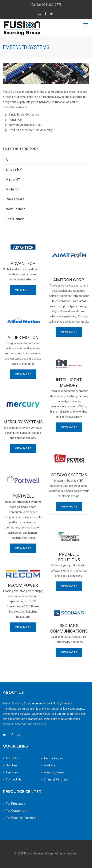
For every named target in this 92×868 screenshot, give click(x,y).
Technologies (53, 758)
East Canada (15, 219)
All (8, 159)
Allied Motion (23, 338)
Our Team (13, 765)
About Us (12, 758)
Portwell (23, 496)
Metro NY (13, 179)
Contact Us (14, 779)
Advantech (23, 264)
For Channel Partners (21, 818)
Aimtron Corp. (69, 280)
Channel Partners (56, 779)
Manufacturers (54, 772)
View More (23, 290)
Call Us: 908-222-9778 (46, 5)
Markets (49, 765)
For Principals (15, 804)
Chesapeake (15, 199)
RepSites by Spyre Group (46, 859)
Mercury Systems (23, 422)
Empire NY (14, 169)
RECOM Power (23, 585)
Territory (12, 772)
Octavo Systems (69, 475)
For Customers (16, 811)
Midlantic (13, 189)
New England (16, 209)
